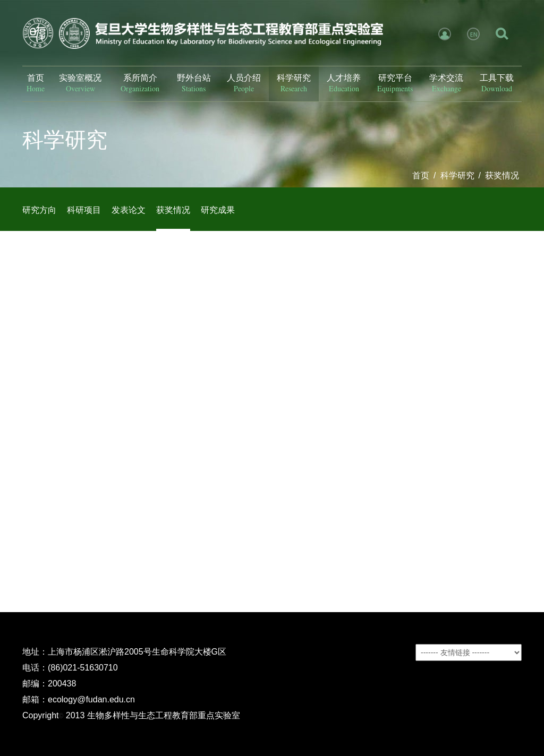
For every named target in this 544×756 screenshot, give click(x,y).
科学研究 (457, 175)
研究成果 (218, 210)
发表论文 (129, 210)
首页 (421, 175)
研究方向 (39, 210)
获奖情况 (502, 175)
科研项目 (84, 210)
